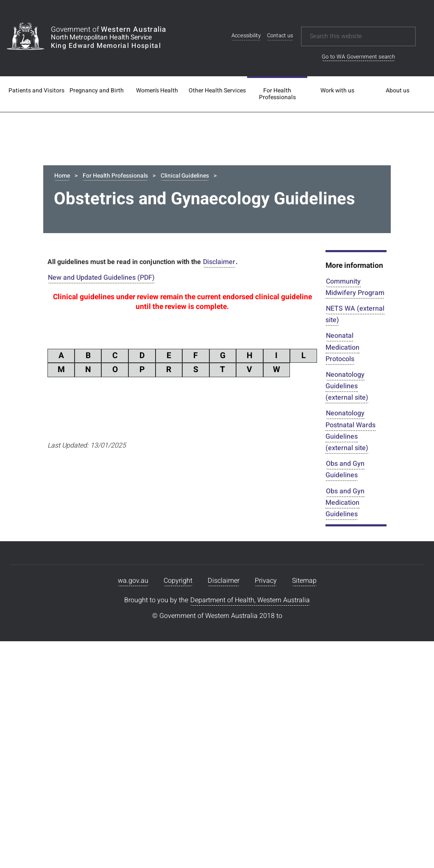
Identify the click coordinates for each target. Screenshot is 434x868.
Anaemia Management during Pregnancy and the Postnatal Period (178, 566)
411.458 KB (293, 634)
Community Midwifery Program (355, 289)
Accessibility (246, 36)
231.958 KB (293, 516)
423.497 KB (293, 579)
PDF (68, 408)
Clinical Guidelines (185, 176)
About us (398, 91)
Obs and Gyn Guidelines (345, 472)
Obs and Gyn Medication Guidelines (345, 505)
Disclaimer (219, 264)
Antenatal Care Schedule (125, 597)
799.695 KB (293, 489)
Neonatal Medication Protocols (342, 349)
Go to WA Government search (358, 57)
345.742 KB (293, 661)
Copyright (178, 811)
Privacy (266, 811)
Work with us (337, 91)
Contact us (280, 36)
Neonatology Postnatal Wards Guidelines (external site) (351, 433)
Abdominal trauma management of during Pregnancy (169, 426)
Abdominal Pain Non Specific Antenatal (148, 399)
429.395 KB (293, 462)
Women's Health (157, 91)
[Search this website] (352, 36)
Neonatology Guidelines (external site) (347, 388)
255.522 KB (293, 435)
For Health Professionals (277, 94)
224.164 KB (293, 408)
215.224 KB (293, 543)
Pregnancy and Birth (97, 91)
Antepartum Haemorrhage (128, 625)
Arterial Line (107, 652)
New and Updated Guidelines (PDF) (101, 280)
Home (62, 176)
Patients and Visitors (36, 91)
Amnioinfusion (111, 534)
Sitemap (304, 811)
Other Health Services (217, 91)
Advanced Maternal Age (125, 507)
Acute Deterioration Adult (126, 480)
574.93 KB (294, 606)
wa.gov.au (133, 811)
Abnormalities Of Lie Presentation (139, 453)
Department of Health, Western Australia (250, 831)
